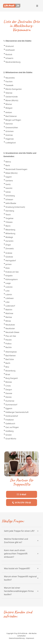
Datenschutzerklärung (17, 638)
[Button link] (22, 494)
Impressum (30, 638)
